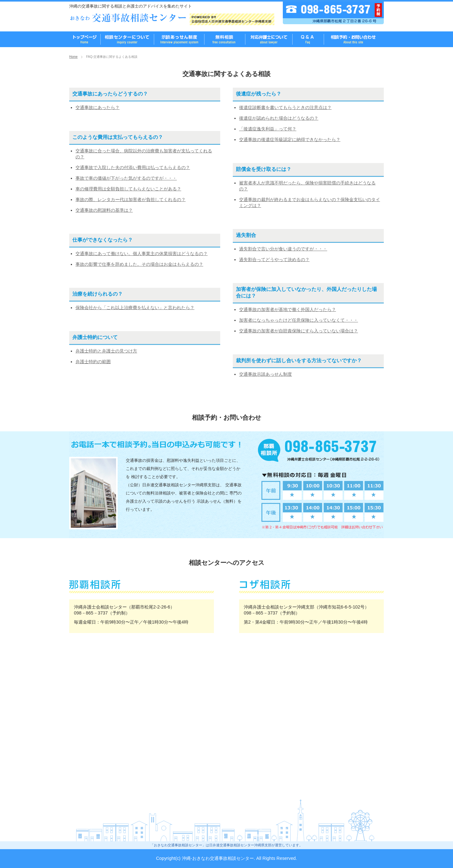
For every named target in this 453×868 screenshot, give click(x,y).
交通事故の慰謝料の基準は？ (104, 210)
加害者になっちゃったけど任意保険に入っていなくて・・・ (299, 320)
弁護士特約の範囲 (93, 362)
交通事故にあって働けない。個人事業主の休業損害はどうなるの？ (142, 254)
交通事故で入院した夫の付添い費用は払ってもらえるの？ (133, 167)
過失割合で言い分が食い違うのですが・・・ (283, 249)
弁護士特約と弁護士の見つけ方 (106, 351)
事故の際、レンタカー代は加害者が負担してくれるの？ (131, 199)
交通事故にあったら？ (98, 107)
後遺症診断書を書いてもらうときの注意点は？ (285, 107)
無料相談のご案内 (179, 39)
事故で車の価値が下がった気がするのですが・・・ (126, 178)
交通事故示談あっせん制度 (266, 374)
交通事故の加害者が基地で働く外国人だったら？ (288, 309)
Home (73, 57)
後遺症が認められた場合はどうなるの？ (279, 118)
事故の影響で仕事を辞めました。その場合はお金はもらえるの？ (139, 264)
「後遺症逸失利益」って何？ (268, 129)
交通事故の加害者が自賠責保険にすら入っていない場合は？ (299, 331)
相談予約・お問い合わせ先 (354, 39)
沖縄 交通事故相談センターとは (127, 39)
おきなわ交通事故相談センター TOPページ (85, 39)
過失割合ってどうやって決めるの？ (274, 259)
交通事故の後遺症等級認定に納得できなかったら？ (290, 139)
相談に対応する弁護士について (269, 39)
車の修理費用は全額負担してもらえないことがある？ (128, 189)
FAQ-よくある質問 (308, 39)
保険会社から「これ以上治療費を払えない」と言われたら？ (135, 308)
